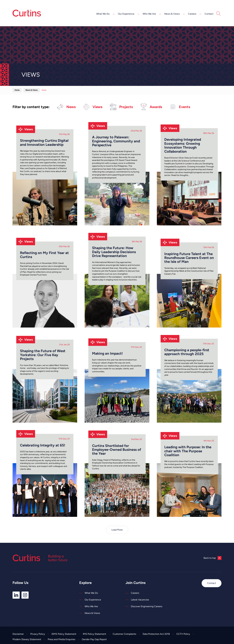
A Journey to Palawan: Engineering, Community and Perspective (116, 141)
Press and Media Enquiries (61, 639)
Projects (121, 107)
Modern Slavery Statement (27, 639)
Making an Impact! (107, 353)
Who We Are (149, 14)
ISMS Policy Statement (64, 634)
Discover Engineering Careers (147, 606)
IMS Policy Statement (94, 634)
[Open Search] (218, 14)
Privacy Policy (38, 634)
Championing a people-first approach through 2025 (187, 352)
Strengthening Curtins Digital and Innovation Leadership (44, 143)
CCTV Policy (183, 634)
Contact (209, 14)
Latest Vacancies (140, 600)
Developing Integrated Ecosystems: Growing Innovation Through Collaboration (183, 145)
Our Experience (126, 14)
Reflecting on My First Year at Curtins (44, 255)
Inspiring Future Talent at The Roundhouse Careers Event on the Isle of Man (189, 258)
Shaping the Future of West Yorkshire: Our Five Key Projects (43, 355)
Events (180, 107)
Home (17, 90)
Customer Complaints (124, 634)
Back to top (213, 558)
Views (93, 107)
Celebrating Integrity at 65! (43, 445)
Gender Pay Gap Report (94, 639)
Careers (192, 14)
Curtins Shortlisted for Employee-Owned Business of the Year (117, 450)
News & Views (172, 14)
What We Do (103, 14)
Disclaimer (18, 634)
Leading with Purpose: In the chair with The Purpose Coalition (188, 451)
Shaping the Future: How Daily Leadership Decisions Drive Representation (114, 252)
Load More (117, 530)
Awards (151, 107)
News (66, 107)
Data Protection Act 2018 (156, 634)
